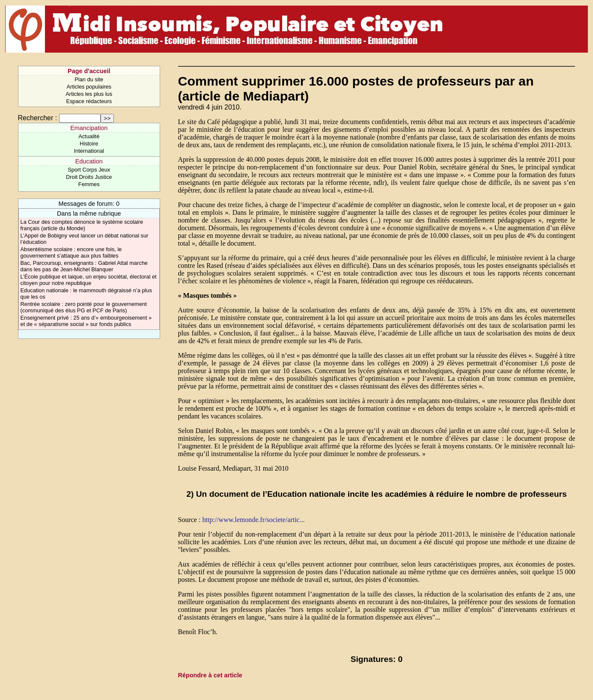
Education (89, 161)
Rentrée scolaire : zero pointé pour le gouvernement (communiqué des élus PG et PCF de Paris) (84, 307)
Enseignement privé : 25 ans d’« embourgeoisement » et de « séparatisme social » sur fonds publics (86, 321)
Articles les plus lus (89, 94)
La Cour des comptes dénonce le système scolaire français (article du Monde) (82, 225)
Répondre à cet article (210, 675)
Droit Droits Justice (89, 177)
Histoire (89, 144)
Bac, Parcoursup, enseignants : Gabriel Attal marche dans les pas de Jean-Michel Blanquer (84, 266)
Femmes (89, 184)
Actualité (89, 136)
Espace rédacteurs (89, 101)
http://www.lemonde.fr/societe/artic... (253, 520)
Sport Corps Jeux (89, 170)
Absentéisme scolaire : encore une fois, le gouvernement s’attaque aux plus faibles (71, 252)
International (89, 151)
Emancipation (89, 128)
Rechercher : (38, 118)
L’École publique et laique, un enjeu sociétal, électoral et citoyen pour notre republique (89, 280)
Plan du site (89, 79)
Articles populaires (89, 87)
